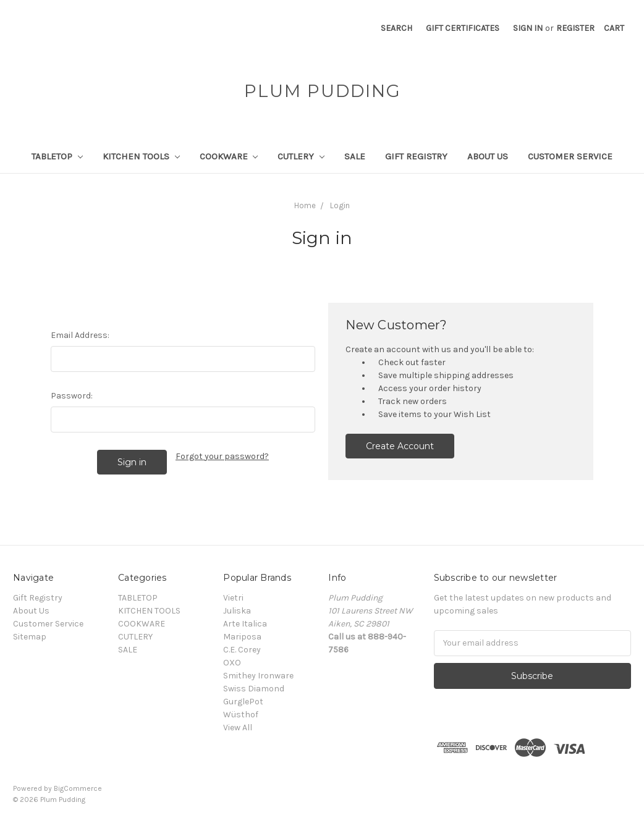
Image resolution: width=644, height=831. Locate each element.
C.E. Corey (242, 650)
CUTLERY (301, 156)
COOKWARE (229, 156)
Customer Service (570, 156)
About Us (488, 156)
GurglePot (243, 702)
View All (238, 728)
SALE (355, 156)
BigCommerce (78, 788)
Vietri (233, 598)
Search (396, 28)
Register (575, 28)
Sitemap (30, 637)
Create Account (400, 446)
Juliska (237, 611)
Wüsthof (241, 715)
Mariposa (242, 637)
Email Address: (80, 335)
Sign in (528, 28)
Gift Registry (416, 156)
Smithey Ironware (258, 676)
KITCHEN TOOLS (141, 156)
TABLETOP (57, 156)
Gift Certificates (463, 28)
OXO (232, 663)
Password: (72, 396)
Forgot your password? (222, 456)
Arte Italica (245, 624)
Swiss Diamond (254, 689)
